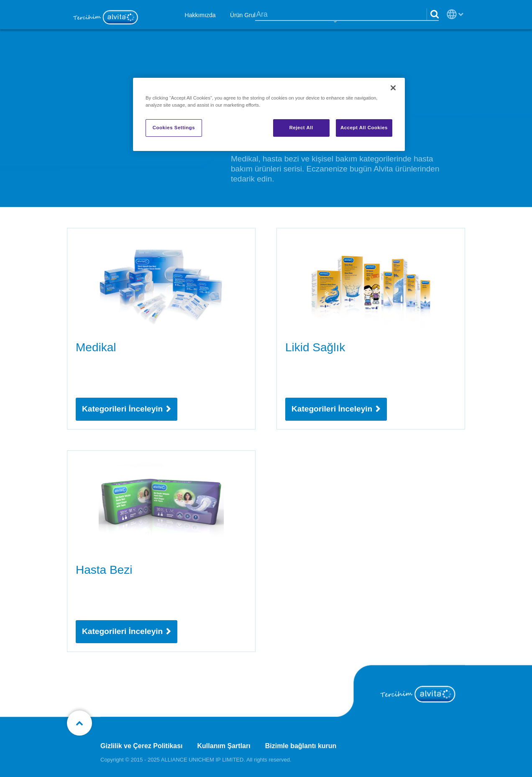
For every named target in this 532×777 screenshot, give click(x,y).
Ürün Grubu (245, 15)
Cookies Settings (174, 128)
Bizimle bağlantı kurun (301, 746)
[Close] (393, 88)
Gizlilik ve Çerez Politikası (142, 746)
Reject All (301, 128)
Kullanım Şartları (224, 746)
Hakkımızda (200, 15)
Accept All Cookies (364, 128)
